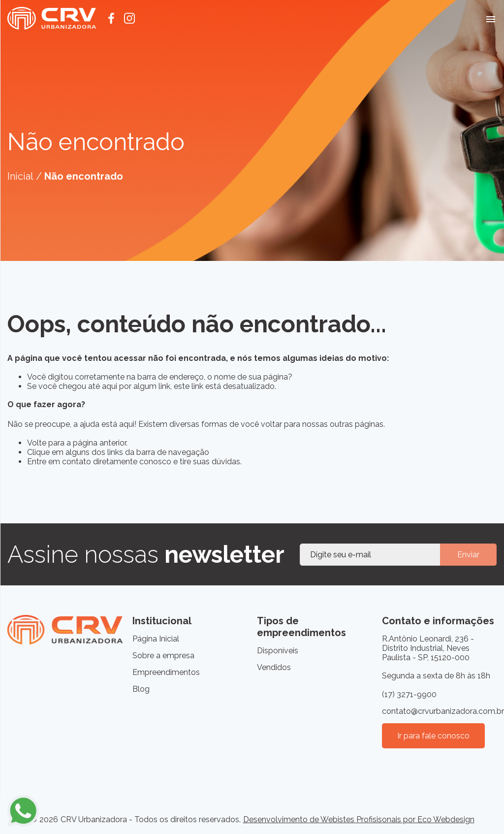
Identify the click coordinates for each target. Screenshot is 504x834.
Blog (141, 689)
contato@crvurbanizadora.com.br (440, 711)
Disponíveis (278, 651)
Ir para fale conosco (433, 736)
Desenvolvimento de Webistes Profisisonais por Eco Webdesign (359, 819)
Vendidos (274, 667)
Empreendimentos (166, 672)
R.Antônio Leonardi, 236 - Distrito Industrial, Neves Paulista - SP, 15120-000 (428, 648)
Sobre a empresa (163, 656)
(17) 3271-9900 (409, 694)
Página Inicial (156, 639)
